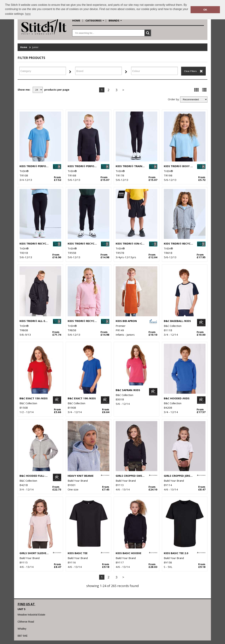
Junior (35, 47)
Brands (114, 20)
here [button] (28, 14)
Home (76, 20)
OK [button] (205, 10)
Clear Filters (190, 71)
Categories (94, 20)
